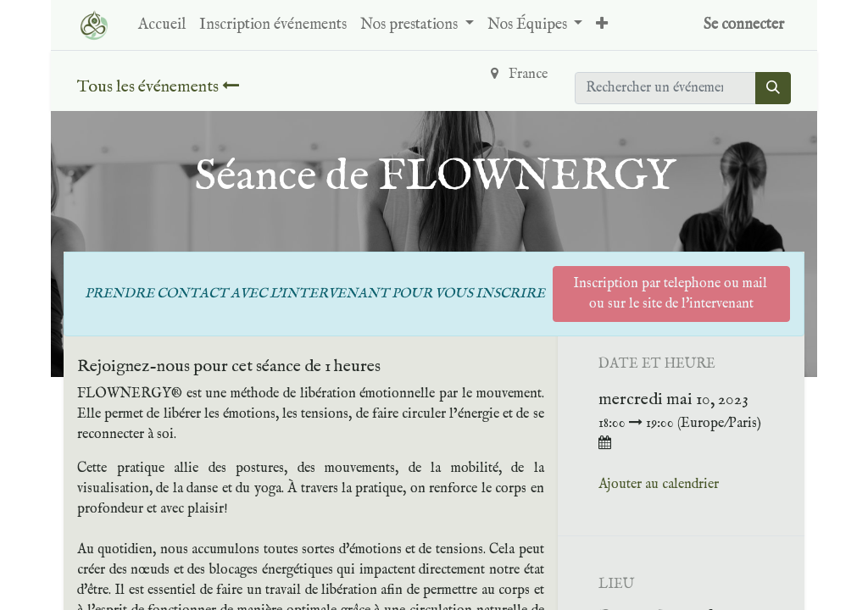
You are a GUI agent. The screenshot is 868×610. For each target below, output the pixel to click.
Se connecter (744, 25)
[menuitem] (162, 25)
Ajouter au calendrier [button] (659, 485)
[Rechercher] (773, 88)
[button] (602, 25)
